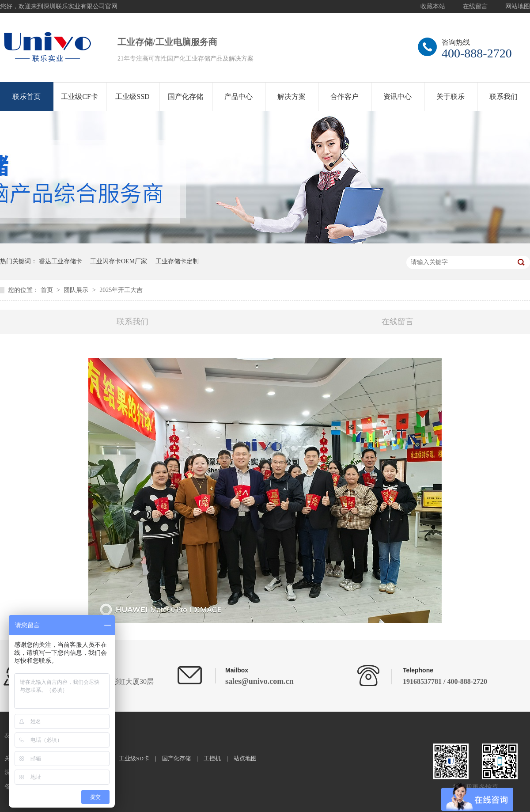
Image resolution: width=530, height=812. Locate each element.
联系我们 (503, 97)
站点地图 (245, 758)
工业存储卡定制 (177, 261)
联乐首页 (26, 97)
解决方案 (291, 97)
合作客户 (344, 97)
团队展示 (77, 290)
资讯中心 (397, 97)
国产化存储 (185, 97)
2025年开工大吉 (121, 290)
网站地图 (518, 6)
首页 (48, 290)
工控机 (212, 758)
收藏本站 (433, 6)
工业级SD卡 (134, 758)
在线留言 (475, 6)
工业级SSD (132, 97)
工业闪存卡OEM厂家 (119, 261)
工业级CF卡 (79, 97)
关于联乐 (450, 97)
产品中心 (238, 97)
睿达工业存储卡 (61, 261)
